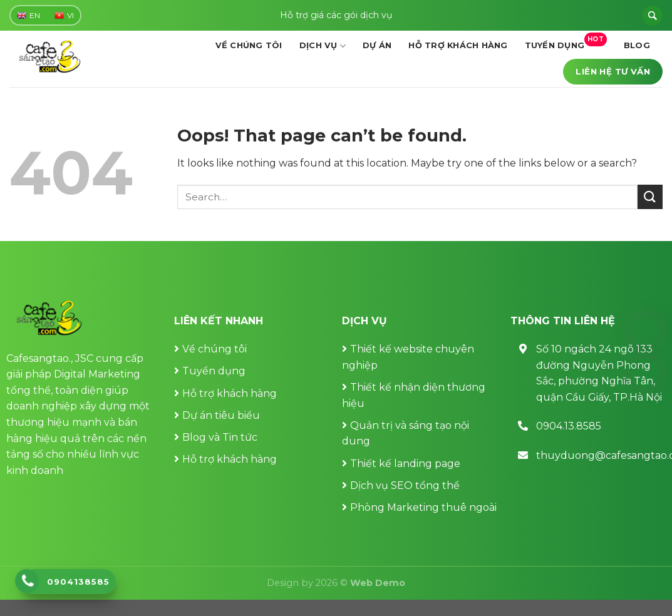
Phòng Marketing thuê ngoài (423, 507)
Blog (637, 45)
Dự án (377, 45)
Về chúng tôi (249, 45)
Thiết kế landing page (405, 464)
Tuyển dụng (566, 42)
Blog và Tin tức (220, 437)
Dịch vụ (323, 46)
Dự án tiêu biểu (221, 415)
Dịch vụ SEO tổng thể (405, 485)
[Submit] (650, 197)
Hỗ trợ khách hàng (458, 45)
